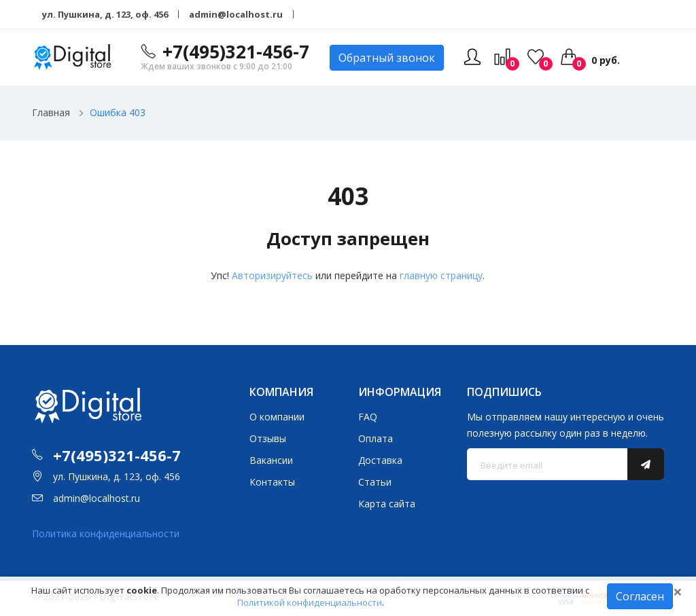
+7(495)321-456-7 (236, 52)
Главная (51, 112)
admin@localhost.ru (236, 14)
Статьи (375, 482)
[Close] (678, 592)
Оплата (376, 438)
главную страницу (441, 275)
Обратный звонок (387, 58)
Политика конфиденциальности (106, 533)
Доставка (380, 460)
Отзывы (268, 438)
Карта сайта (387, 504)
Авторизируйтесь (272, 275)
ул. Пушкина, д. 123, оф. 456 (105, 14)
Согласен (640, 596)
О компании (277, 417)
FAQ (368, 417)
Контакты (272, 482)
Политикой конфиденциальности (310, 602)
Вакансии (271, 460)
